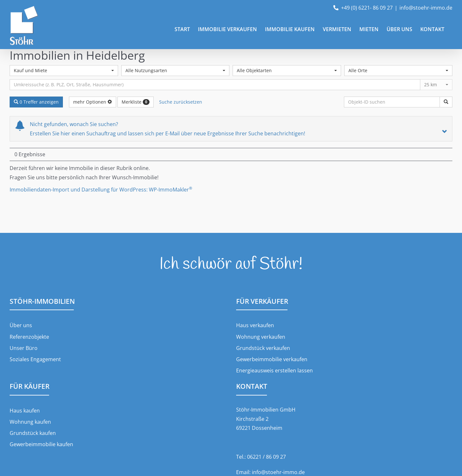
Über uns (21, 325)
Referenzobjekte (29, 337)
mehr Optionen (93, 102)
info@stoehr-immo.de (426, 8)
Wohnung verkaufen (261, 337)
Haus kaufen (25, 411)
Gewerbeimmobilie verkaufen (272, 359)
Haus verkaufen (255, 325)
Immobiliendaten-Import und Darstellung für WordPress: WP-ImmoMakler (101, 190)
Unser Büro (24, 348)
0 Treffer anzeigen (36, 102)
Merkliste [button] (136, 102)
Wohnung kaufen (30, 422)
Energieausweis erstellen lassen (274, 370)
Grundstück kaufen (33, 433)
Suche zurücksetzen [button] (181, 102)
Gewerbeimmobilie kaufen (41, 444)
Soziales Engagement (35, 359)
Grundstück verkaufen (263, 348)
